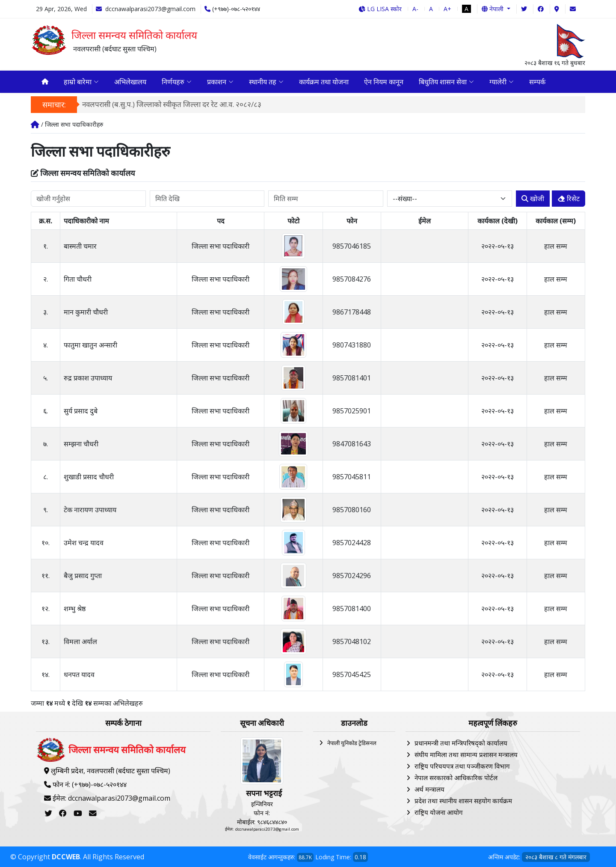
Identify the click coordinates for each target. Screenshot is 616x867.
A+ (447, 9)
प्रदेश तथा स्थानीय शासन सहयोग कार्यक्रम (463, 801)
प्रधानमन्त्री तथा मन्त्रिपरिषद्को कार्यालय (461, 743)
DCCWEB (66, 857)
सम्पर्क (537, 82)
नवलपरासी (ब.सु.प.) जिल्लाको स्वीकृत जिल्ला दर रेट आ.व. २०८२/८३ (172, 104)
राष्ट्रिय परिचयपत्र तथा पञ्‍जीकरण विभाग (462, 766)
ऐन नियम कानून (384, 82)
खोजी (533, 199)
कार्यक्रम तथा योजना (324, 82)
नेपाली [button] (493, 9)
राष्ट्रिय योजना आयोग (438, 812)
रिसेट (569, 199)
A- (415, 9)
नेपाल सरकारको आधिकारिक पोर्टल (456, 778)
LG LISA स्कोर (380, 9)
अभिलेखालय (130, 82)
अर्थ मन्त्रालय (429, 789)
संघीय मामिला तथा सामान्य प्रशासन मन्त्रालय (466, 754)
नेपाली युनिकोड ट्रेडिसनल (352, 743)
